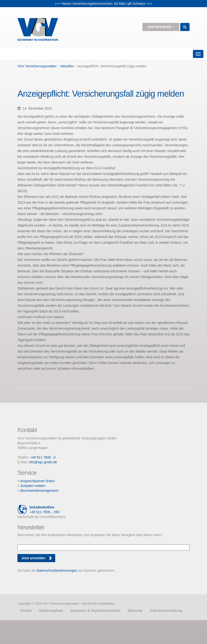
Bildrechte (135, 611)
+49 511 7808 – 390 (38, 510)
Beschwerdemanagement (39, 491)
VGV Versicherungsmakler (37, 66)
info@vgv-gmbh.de (43, 462)
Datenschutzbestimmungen (57, 570)
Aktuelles (67, 66)
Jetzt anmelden (33, 558)
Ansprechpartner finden (38, 481)
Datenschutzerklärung (166, 611)
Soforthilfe (161, 27)
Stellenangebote (51, 611)
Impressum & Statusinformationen (95, 611)
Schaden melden (33, 486)
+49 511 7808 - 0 (43, 457)
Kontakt (26, 611)
